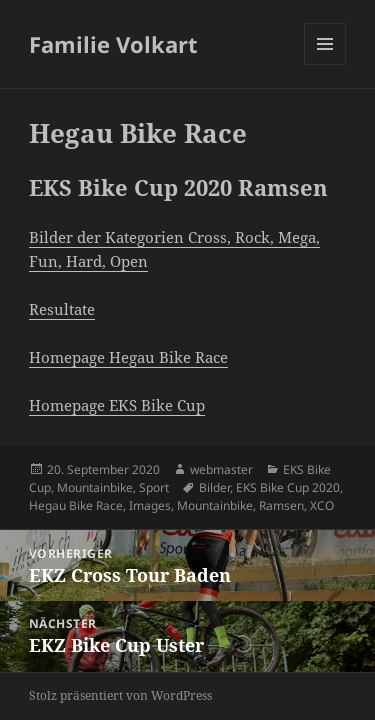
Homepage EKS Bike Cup (117, 405)
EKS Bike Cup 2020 (288, 487)
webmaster (221, 469)
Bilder (214, 487)
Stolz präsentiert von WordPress (120, 695)
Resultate (62, 309)
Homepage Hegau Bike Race (128, 357)
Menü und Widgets (325, 64)
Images (150, 505)
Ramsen (281, 505)
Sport (154, 487)
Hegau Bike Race (76, 505)
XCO (322, 505)
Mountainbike (95, 487)
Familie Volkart (113, 44)
